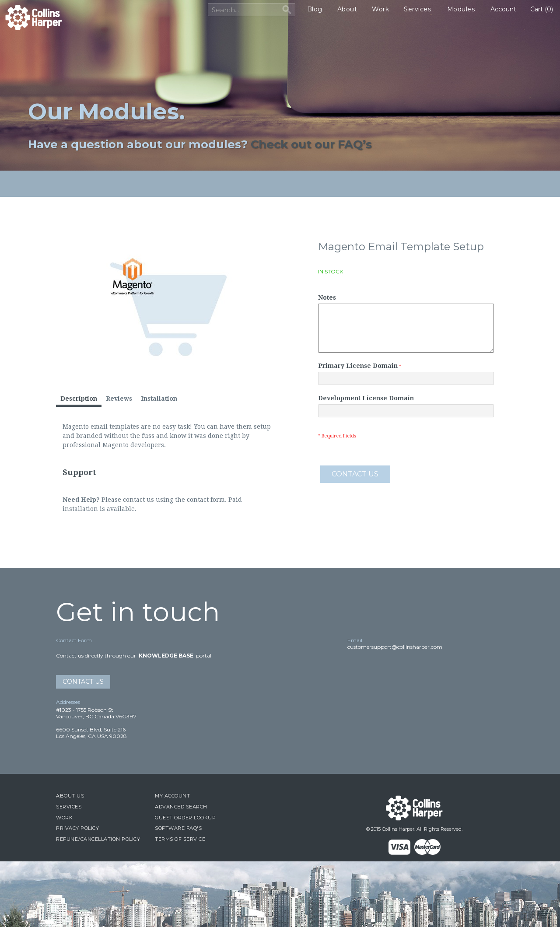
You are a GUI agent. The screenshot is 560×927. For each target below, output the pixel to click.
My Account (172, 796)
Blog (315, 9)
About (347, 9)
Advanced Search (181, 807)
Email (355, 640)
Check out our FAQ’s (311, 144)
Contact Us (83, 682)
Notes (327, 297)
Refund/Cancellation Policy (98, 839)
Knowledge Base (166, 656)
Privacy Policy (77, 828)
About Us (70, 796)
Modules (461, 9)
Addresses (68, 702)
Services (417, 9)
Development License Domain (366, 398)
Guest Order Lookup (185, 818)
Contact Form (74, 640)
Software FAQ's (178, 828)
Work (380, 9)
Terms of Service (180, 839)
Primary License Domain (358, 366)
